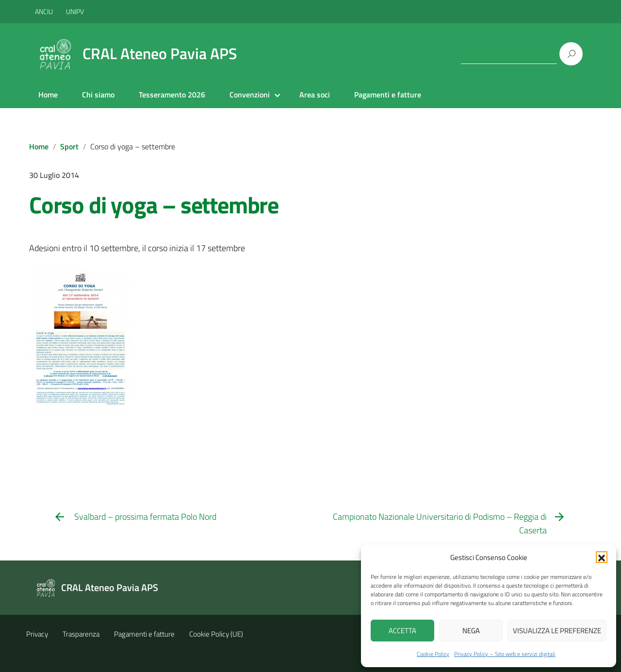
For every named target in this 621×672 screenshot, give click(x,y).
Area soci (315, 95)
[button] (602, 557)
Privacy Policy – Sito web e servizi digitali (505, 654)
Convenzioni (250, 95)
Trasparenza (81, 634)
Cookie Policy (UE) (216, 634)
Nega (471, 631)
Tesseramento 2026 (172, 95)
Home (48, 95)
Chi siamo (98, 95)
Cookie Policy (433, 654)
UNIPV (75, 11)
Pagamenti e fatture (388, 95)
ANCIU (45, 11)
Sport (69, 146)
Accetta (402, 631)
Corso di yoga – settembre (154, 205)
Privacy (37, 634)
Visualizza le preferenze (557, 631)
